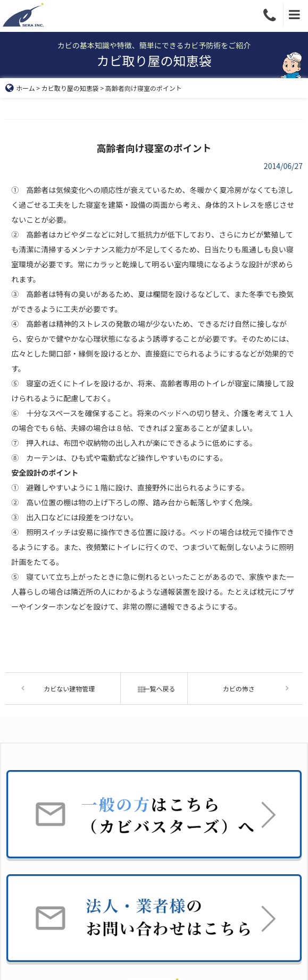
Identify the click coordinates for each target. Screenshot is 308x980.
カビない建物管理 (69, 688)
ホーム (20, 88)
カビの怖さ (239, 688)
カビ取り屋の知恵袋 (70, 88)
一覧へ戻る (154, 689)
